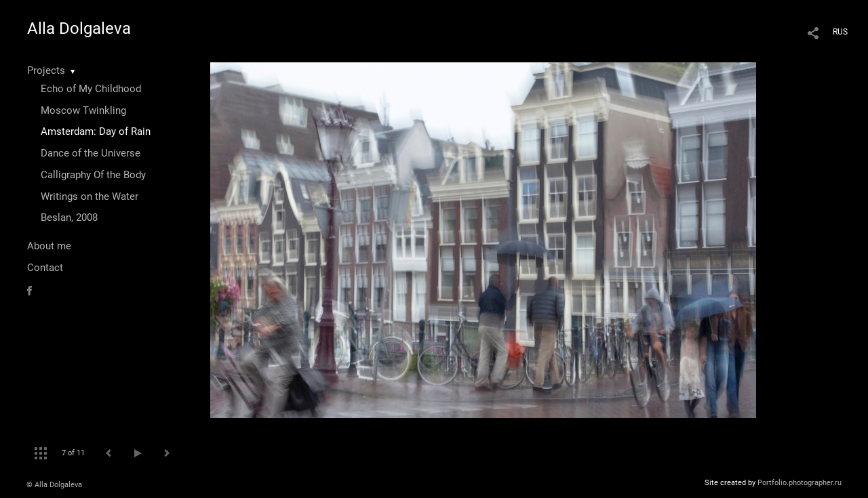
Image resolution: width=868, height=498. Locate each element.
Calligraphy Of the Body (93, 175)
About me (49, 246)
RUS (840, 32)
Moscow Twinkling (83, 110)
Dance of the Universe (91, 153)
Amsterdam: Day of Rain (96, 131)
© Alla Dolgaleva (54, 485)
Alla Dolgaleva (79, 28)
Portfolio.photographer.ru (800, 483)
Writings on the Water (90, 196)
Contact (45, 268)
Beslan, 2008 (69, 217)
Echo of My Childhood (91, 89)
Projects (46, 70)
